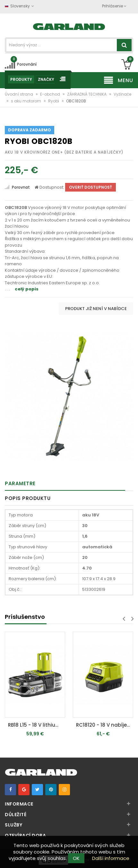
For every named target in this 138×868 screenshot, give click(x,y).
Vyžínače (122, 94)
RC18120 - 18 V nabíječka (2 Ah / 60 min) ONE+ (105, 725)
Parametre (20, 483)
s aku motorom (26, 101)
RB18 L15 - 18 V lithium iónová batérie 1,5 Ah (37, 725)
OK (76, 858)
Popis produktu (28, 498)
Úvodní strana (19, 94)
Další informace (111, 858)
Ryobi (54, 101)
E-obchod (51, 94)
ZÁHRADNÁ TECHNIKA (87, 94)
